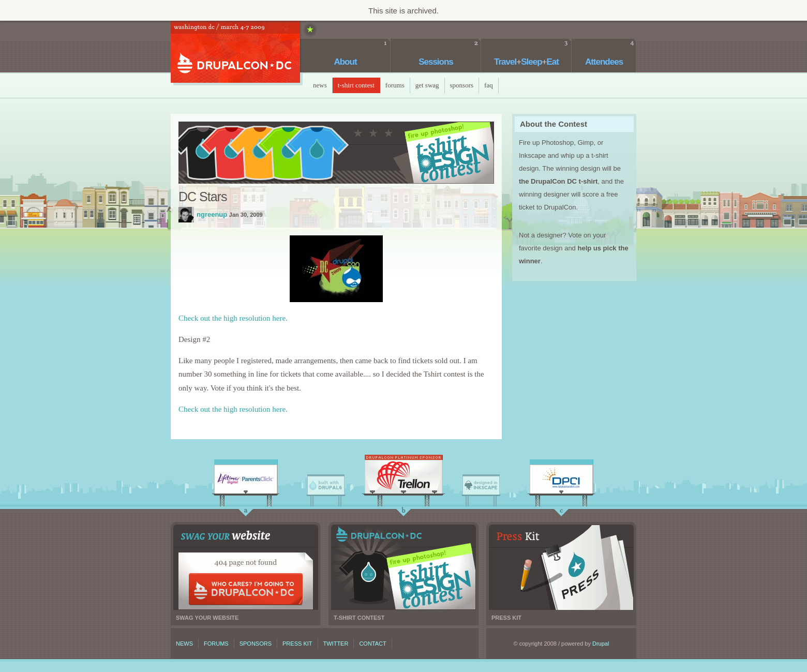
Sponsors (462, 85)
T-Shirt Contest (356, 85)
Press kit (561, 567)
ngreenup (186, 215)
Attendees (604, 62)
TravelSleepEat (526, 62)
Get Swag (427, 85)
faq (489, 85)
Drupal (601, 644)
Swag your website (246, 567)
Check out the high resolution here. (233, 318)
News (320, 85)
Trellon (404, 477)
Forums (395, 85)
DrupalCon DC (235, 53)
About (345, 62)
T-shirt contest (404, 567)
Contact (372, 644)
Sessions (436, 62)
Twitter (336, 644)
